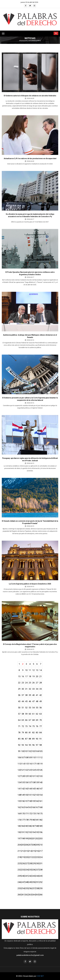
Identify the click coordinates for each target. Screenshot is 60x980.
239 (19, 876)
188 (37, 826)
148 (19, 795)
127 (19, 776)
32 (30, 689)
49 (41, 701)
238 (41, 870)
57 (19, 714)
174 (37, 814)
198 (23, 838)
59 (26, 714)
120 (19, 770)
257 (34, 888)
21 (41, 676)
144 (30, 789)
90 (37, 739)
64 (19, 720)
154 (41, 795)
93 (23, 745)
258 (37, 888)
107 (23, 757)
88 (30, 739)
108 (26, 757)
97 (37, 745)
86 (23, 739)
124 (34, 770)
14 (41, 670)
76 (37, 726)
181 (37, 820)
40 (33, 695)
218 (19, 857)
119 (41, 764)
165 (30, 807)
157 (26, 801)
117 (34, 764)
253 (19, 888)
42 (41, 695)
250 (34, 882)
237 (37, 870)
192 (26, 832)
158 (30, 801)
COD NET (40, 976)
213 (26, 851)
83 (37, 733)
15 (19, 676)
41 (37, 695)
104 (37, 751)
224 (41, 857)
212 (23, 851)
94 (26, 745)
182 (41, 820)
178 (26, 820)
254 (23, 888)
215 (34, 851)
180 (34, 820)
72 (23, 726)
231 (41, 863)
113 (19, 764)
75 (33, 726)
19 (33, 676)
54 (33, 708)
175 (41, 814)
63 (41, 714)
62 (37, 714)
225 (19, 863)
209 (37, 845)
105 (41, 751)
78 (19, 733)
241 (26, 876)
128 (23, 776)
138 (34, 782)
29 (19, 689)
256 (30, 888)
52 (26, 708)
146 (37, 789)
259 (41, 888)
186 (30, 826)
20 (37, 676)
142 (23, 789)
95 (30, 745)
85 (19, 739)
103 (34, 751)
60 (30, 714)
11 (30, 670)
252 (41, 882)
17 (26, 676)
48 (37, 701)
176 (19, 820)
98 (41, 745)
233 (23, 870)
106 (19, 757)
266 (41, 895)
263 (30, 895)
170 (23, 814)
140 (41, 782)
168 (41, 807)
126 (41, 770)
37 (23, 695)
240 (23, 876)
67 (30, 720)
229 (34, 863)
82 (33, 733)
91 (41, 739)
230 (37, 863)
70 (41, 720)
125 (37, 770)
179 (30, 820)
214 (30, 851)
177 (23, 820)
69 (37, 720)
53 (30, 708)
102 (30, 751)
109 (30, 757)
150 (26, 795)
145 (34, 789)
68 (33, 720)
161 (41, 801)
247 (23, 882)
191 (23, 832)
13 (37, 670)
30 (23, 689)
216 (37, 851)
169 (19, 814)
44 (23, 701)
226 (23, 863)
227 (26, 863)
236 (34, 870)
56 (41, 708)
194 (34, 832)
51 (23, 708)
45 (26, 701)
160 (37, 801)
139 (37, 782)
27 (37, 683)
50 (19, 708)
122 (26, 770)
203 (41, 838)
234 (26, 870)
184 (23, 826)
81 (30, 733)
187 (34, 826)
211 (19, 851)
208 (34, 845)
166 (34, 807)
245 (41, 876)
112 (41, 757)
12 (33, 670)
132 (37, 776)
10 (26, 670)
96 (33, 745)
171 (26, 814)
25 (30, 683)
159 (34, 801)
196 (41, 832)
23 (23, 683)
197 (19, 838)
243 (34, 876)
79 (23, 733)
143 (26, 789)
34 (37, 689)
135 (23, 782)
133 (41, 776)
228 (30, 863)
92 (19, 745)
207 (30, 845)
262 (26, 895)
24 (26, 683)
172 (30, 814)
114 (23, 764)
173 (34, 814)
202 (37, 838)
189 (41, 826)
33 (33, 689)
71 (19, 726)
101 (26, 751)
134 (19, 782)
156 (23, 801)
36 (19, 695)
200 (30, 838)
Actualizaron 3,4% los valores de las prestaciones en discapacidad (30, 158)
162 (19, 807)
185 (26, 826)
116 (30, 764)
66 (26, 720)
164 (26, 807)
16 (23, 676)
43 (19, 701)
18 (30, 676)
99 (19, 751)
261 (23, 895)
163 (23, 807)
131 (34, 776)
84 (41, 733)
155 (19, 801)
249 (30, 882)
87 (26, 739)
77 (41, 726)
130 (30, 776)
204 (19, 845)
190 (19, 832)
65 (23, 720)
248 (26, 882)
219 (23, 857)
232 (19, 870)
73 (26, 726)
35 (41, 689)
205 (23, 845)
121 (23, 770)
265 (37, 895)
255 (26, 888)
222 (34, 857)
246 (19, 882)
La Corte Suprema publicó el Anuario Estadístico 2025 (30, 584)
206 (26, 845)
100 (23, 751)
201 (34, 838)
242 (30, 876)
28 (41, 683)
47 (33, 701)
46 (30, 701)
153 (37, 795)
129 (26, 776)
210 (41, 845)
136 (26, 782)
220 (26, 857)
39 (30, 695)
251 (37, 882)
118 (37, 764)
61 (33, 714)
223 (37, 857)
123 (30, 770)
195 (37, 832)
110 (34, 757)
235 (30, 870)
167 (37, 807)
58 (23, 714)
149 (23, 795)
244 (37, 876)
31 (26, 689)
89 (33, 739)
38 (26, 695)
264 (34, 895)
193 (30, 832)
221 (30, 857)
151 (30, 795)
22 (19, 683)
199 (26, 838)
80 (26, 733)
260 (19, 895)
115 (26, 764)
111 (37, 757)
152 (34, 795)
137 (30, 782)
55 (37, 708)
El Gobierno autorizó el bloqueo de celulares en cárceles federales (30, 96)
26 (33, 683)
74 (30, 726)
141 (19, 789)
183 (19, 826)
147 (41, 789)
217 (41, 851)
